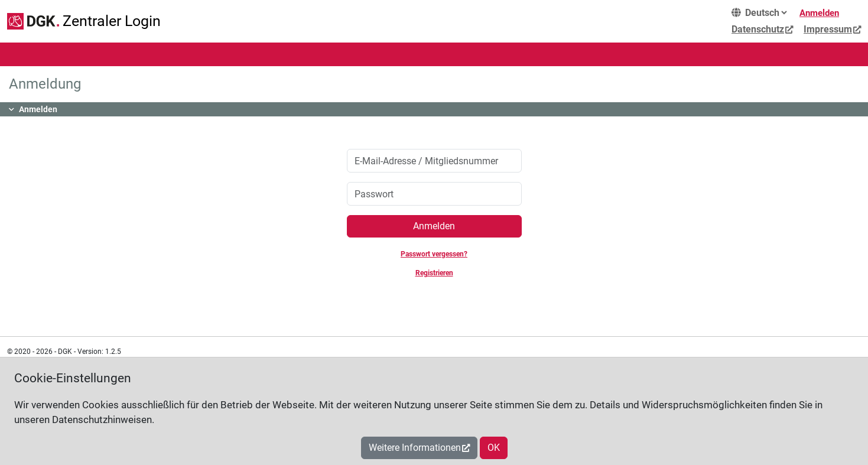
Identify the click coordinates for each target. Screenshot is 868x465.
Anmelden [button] (38, 109)
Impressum (828, 29)
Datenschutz (758, 29)
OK (494, 448)
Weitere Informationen (415, 448)
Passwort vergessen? (434, 254)
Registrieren (434, 273)
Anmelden (819, 13)
